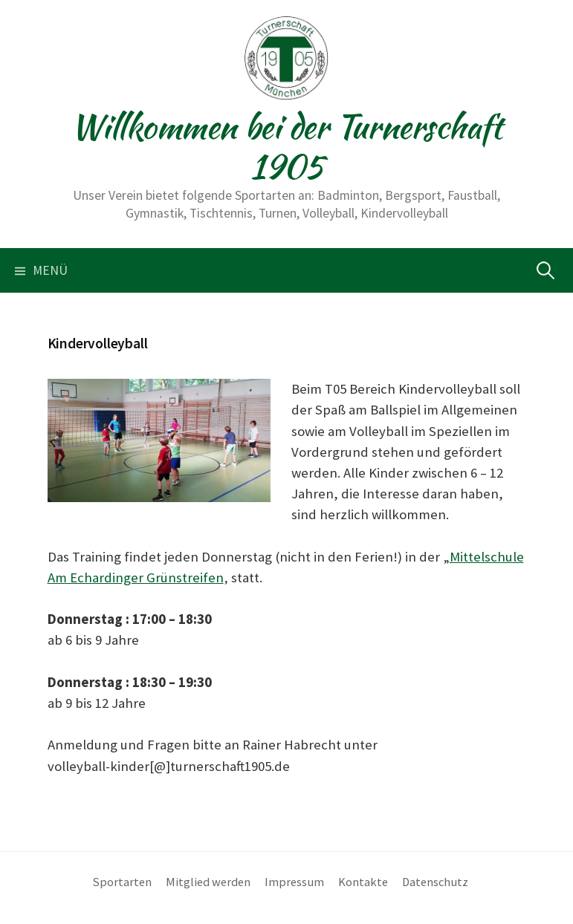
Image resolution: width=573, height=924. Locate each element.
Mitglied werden (208, 882)
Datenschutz (435, 882)
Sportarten (122, 882)
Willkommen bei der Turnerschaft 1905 (286, 146)
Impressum (294, 882)
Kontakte (363, 882)
